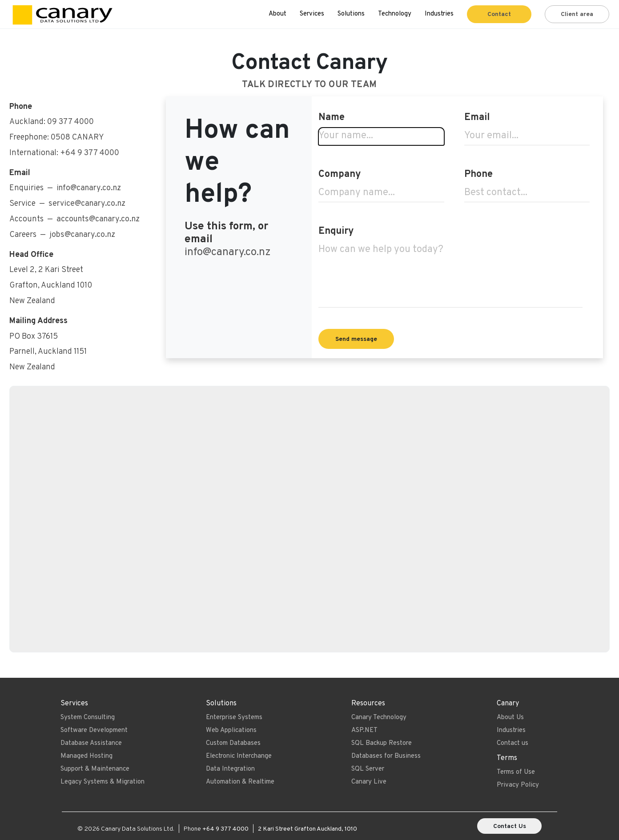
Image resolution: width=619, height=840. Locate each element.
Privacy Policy (518, 785)
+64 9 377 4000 (90, 153)
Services (312, 14)
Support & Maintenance (95, 769)
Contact (499, 14)
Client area (577, 14)
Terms (507, 758)
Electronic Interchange (239, 756)
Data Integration (230, 769)
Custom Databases (233, 743)
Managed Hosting (86, 756)
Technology (395, 14)
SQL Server (368, 769)
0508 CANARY (77, 138)
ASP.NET (364, 730)
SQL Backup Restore (382, 743)
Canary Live (369, 782)
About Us (510, 718)
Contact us (512, 743)
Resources (368, 704)
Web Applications (231, 730)
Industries (439, 14)
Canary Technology (379, 718)
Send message (356, 339)
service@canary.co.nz (87, 204)
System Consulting (88, 718)
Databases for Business (386, 756)
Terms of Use (516, 772)
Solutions (351, 14)
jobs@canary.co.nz (82, 235)
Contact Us (510, 826)
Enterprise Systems (234, 718)
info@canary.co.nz (228, 252)
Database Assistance (91, 743)
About (277, 14)
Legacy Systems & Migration (102, 782)
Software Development (94, 730)
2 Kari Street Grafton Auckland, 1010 (307, 829)
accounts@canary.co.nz (98, 219)
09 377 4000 (70, 122)
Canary (508, 704)
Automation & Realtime (240, 782)
